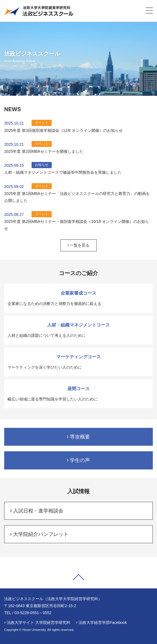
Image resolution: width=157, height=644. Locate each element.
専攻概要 (78, 437)
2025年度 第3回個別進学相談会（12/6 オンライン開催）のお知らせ (63, 130)
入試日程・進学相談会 (37, 511)
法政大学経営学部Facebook (103, 622)
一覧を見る (79, 245)
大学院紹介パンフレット (39, 534)
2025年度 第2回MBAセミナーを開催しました (44, 151)
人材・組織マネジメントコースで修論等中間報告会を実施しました (63, 172)
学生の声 (78, 460)
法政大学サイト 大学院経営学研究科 (39, 622)
